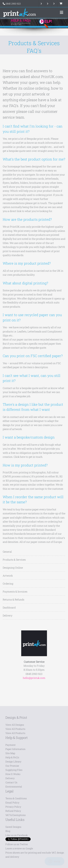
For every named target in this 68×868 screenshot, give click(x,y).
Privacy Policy (13, 807)
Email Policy (12, 803)
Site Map (10, 753)
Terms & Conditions (16, 798)
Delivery (8, 615)
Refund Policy (13, 811)
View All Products (15, 729)
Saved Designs (13, 827)
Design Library (13, 762)
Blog (8, 831)
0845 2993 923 (13, 4)
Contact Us (11, 782)
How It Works (13, 774)
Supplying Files (14, 770)
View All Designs (15, 725)
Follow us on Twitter (17, 844)
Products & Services (14, 560)
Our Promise (12, 766)
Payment (11, 745)
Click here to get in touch (28, 457)
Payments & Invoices (15, 592)
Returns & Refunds (14, 599)
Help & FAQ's (12, 757)
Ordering (8, 584)
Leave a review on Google (19, 848)
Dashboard (9, 607)
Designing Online (13, 568)
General (7, 552)
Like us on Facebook (17, 835)
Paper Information (15, 749)
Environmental (14, 787)
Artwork (8, 576)
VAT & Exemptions (16, 815)
